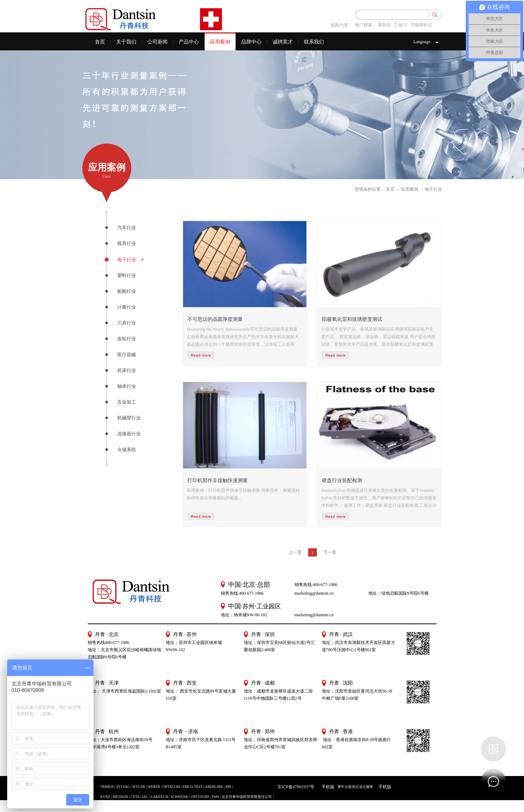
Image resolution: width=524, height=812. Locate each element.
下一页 (330, 552)
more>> (201, 355)
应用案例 (410, 189)
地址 (326, 691)
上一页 (295, 552)
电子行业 (433, 189)
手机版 (327, 787)
